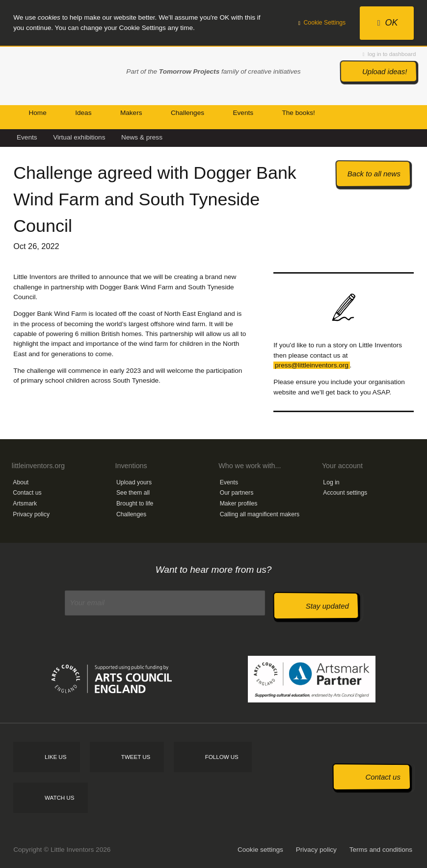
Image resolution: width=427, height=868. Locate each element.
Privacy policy (31, 514)
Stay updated (327, 606)
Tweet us (136, 757)
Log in (331, 482)
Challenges (131, 514)
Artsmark (25, 504)
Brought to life (135, 504)
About (21, 482)
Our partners (237, 493)
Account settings (345, 493)
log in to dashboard (389, 54)
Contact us (27, 493)
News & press (142, 137)
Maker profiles (239, 504)
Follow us (222, 757)
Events (27, 137)
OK (388, 23)
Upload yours (134, 482)
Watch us (59, 798)
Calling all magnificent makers (260, 514)
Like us (55, 757)
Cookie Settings (322, 23)
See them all (133, 493)
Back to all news (374, 174)
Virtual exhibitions (79, 137)
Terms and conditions (381, 850)
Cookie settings (260, 850)
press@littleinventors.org (312, 365)
